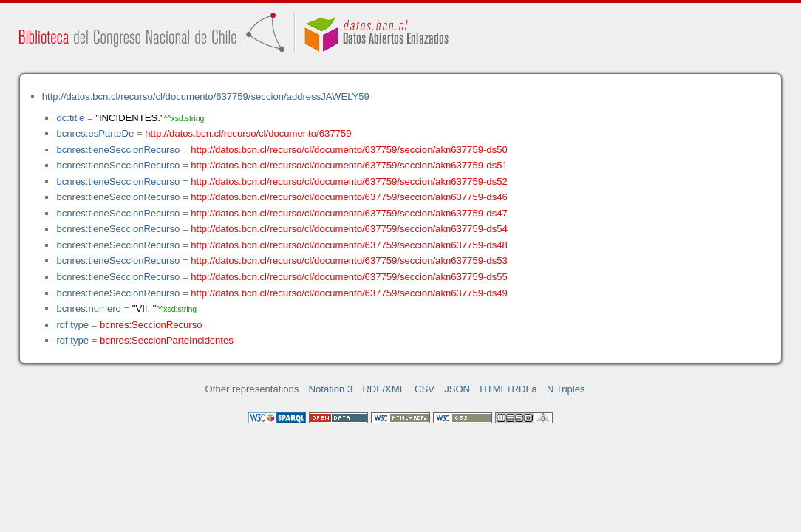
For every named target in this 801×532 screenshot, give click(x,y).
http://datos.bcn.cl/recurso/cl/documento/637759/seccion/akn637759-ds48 (349, 245)
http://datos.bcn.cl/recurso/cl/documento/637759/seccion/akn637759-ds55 (349, 277)
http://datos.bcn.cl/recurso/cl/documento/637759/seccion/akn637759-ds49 (349, 293)
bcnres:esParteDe (95, 133)
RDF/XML (384, 389)
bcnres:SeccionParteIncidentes (167, 340)
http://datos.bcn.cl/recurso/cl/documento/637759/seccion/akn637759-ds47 (349, 213)
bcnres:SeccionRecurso (151, 325)
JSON (457, 389)
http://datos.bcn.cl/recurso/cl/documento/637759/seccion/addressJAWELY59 (206, 96)
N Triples (566, 389)
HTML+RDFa (508, 389)
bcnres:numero (88, 308)
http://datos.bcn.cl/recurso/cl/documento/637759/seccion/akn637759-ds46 (349, 197)
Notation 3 (331, 389)
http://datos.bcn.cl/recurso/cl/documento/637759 (248, 133)
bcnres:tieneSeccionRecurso (118, 150)
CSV (425, 389)
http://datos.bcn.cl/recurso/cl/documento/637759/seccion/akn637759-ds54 (349, 229)
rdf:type (72, 325)
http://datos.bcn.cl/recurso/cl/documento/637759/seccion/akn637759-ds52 (349, 181)
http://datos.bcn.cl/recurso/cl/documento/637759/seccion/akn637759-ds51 (349, 165)
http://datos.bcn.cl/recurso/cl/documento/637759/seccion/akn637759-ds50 (349, 150)
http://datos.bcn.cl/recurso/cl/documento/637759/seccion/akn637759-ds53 (349, 260)
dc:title (70, 118)
